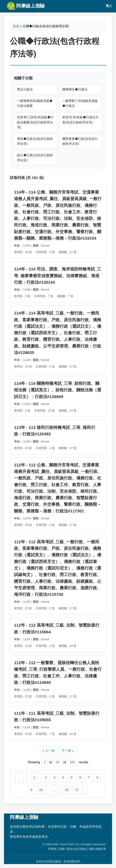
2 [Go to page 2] (46, 778)
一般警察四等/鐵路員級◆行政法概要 (35, 103)
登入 (109, 6)
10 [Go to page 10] (41, 790)
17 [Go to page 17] (77, 790)
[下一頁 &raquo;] (85, 790)
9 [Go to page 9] (32, 790)
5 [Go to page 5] (72, 778)
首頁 (16, 26)
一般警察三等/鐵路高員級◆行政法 (80, 103)
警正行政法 (25, 89)
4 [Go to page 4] (63, 778)
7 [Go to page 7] (89, 778)
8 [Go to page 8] (97, 778)
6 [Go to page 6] (80, 778)
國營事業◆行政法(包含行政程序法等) (80, 141)
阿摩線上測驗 (26, 6)
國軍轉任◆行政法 (75, 89)
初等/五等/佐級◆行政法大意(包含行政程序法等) (81, 120)
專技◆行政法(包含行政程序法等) (35, 141)
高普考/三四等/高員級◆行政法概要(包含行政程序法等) (35, 122)
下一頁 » (67, 751)
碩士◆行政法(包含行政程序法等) (35, 158)
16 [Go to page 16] (67, 790)
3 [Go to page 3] (54, 778)
